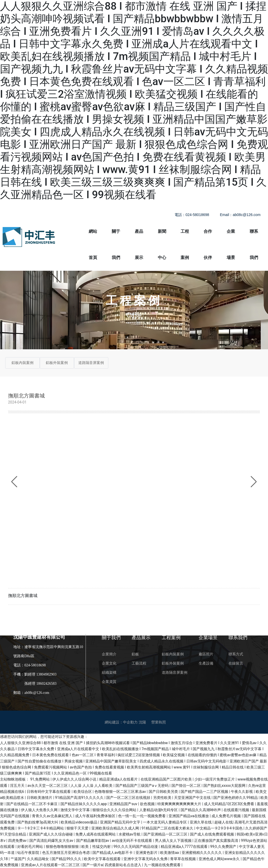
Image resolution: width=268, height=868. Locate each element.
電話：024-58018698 (192, 215)
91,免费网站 (40, 779)
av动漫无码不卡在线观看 (132, 841)
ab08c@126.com (37, 693)
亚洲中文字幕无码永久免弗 (146, 859)
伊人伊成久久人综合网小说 (75, 779)
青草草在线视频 (183, 859)
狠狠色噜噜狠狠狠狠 (63, 847)
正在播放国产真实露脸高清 (217, 841)
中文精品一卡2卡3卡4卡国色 (220, 828)
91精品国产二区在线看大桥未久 (168, 828)
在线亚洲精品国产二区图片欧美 (167, 779)
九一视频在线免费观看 (163, 865)
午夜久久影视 (242, 792)
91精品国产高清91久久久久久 (80, 798)
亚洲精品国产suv (124, 804)
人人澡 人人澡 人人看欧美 (92, 786)
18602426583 (46, 684)
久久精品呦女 (38, 859)
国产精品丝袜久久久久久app (84, 804)
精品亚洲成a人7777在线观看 (185, 847)
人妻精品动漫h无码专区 (159, 810)
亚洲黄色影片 (147, 853)
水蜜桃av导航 (130, 834)
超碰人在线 (224, 822)
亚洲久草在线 (201, 822)
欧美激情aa (170, 853)
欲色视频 (148, 804)
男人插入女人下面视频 (174, 841)
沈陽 (142, 722)
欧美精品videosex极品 (79, 822)
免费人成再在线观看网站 (96, 834)
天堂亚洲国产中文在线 (193, 798)
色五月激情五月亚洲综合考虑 (66, 853)
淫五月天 (18, 786)
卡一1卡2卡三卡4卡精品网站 (41, 828)
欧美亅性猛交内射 (96, 847)
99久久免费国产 (224, 847)
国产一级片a (93, 865)
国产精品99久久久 (67, 859)
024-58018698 (35, 665)
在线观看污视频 (237, 810)
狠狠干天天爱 (78, 828)
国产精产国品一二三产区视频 (205, 792)
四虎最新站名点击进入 (123, 865)
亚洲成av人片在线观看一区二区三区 (51, 865)
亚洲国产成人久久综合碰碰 (51, 834)
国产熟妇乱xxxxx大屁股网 (225, 786)
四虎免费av (18, 841)
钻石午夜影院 (29, 853)
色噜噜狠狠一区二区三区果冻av (121, 792)
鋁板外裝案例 (57, 363)
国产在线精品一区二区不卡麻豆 (32, 804)
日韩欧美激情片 (40, 798)
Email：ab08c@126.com (240, 215)
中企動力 (130, 722)
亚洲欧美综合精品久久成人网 (116, 828)
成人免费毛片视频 (227, 816)
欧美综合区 (83, 792)
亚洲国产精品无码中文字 (121, 822)
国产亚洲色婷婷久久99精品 (236, 798)
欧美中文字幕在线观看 (103, 859)
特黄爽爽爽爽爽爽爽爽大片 (180, 804)
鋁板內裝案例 (23, 363)
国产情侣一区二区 (186, 786)
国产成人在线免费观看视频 (212, 834)
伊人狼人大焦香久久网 (40, 810)
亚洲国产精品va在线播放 (189, 816)
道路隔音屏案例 (91, 363)
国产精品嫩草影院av (93, 841)
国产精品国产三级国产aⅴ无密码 (143, 786)
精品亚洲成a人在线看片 (119, 779)
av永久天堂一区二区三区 (48, 786)
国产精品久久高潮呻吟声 (201, 810)
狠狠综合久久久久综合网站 (115, 810)
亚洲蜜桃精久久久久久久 (202, 853)
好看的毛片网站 (30, 847)
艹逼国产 (18, 859)
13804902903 (46, 674)
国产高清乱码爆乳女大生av (52, 841)
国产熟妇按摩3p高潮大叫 (38, 822)
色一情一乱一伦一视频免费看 (142, 816)
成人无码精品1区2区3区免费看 (229, 804)
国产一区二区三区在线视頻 (129, 798)
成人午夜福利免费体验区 (96, 816)
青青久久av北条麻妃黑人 (53, 816)
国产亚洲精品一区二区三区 (166, 834)
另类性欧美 (163, 798)
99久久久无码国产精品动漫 (136, 847)
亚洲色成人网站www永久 (220, 859)
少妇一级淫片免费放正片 (215, 779)
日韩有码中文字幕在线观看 (49, 792)
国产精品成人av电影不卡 (113, 853)
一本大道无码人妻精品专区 (165, 822)
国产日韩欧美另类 (164, 792)
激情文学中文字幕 (76, 810)
